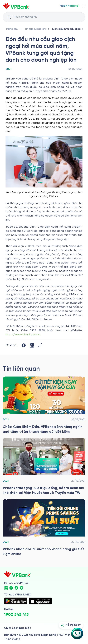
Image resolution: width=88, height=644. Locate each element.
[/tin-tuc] (35, 29)
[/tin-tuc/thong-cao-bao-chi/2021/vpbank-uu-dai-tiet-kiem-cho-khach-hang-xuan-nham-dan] (44, 405)
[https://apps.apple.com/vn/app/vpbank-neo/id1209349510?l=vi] (40, 601)
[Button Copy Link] (40, 345)
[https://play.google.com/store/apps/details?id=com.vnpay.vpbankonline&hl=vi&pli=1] (16, 601)
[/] (16, 6)
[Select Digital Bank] (69, 6)
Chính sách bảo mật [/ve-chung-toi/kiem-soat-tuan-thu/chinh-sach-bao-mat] (17, 628)
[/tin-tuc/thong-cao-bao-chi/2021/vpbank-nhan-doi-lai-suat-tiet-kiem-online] (44, 528)
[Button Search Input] (9, 17)
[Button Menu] (83, 6)
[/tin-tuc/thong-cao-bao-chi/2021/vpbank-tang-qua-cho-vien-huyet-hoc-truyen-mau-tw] (44, 467)
